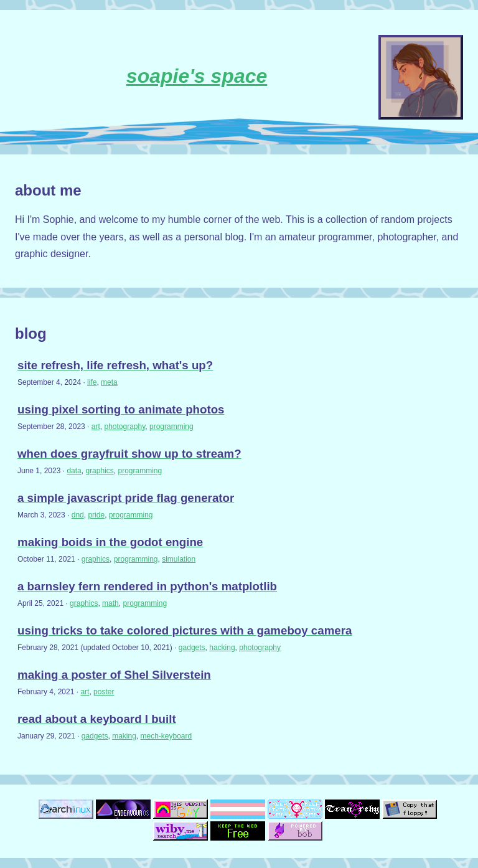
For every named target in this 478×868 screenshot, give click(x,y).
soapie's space (197, 76)
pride (96, 515)
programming (171, 427)
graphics (99, 471)
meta (109, 382)
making (124, 736)
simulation (179, 559)
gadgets (192, 648)
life (92, 382)
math (110, 603)
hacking (222, 648)
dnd (78, 515)
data (74, 471)
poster (104, 692)
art (96, 427)
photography (124, 427)
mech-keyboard (166, 736)
